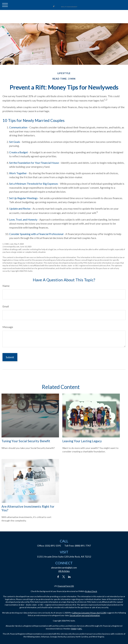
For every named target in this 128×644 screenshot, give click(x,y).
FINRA (74, 629)
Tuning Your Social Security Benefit (26, 441)
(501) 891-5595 (53, 546)
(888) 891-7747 (83, 546)
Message (8, 327)
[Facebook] (58, 577)
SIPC (80, 629)
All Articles (64, 571)
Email (6, 306)
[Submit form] (10, 357)
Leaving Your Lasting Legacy (82, 441)
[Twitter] (64, 577)
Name (6, 286)
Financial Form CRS (66, 586)
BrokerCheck (91, 591)
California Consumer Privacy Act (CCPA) (89, 613)
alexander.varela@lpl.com (64, 568)
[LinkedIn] (69, 577)
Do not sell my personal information (85, 615)
